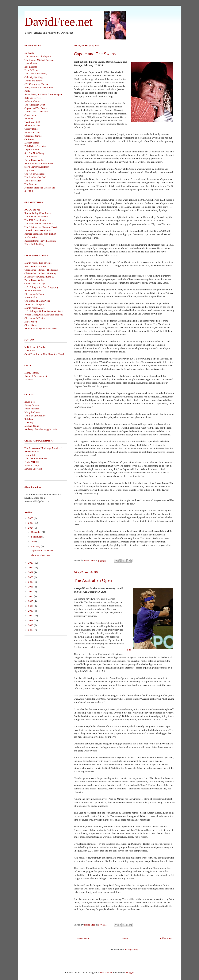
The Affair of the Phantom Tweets (41, 227)
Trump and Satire (33, 81)
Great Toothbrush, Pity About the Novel (44, 354)
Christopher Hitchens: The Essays (41, 270)
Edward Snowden (33, 469)
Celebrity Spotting (34, 77)
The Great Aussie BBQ (36, 74)
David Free (90, 560)
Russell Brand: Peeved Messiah (40, 241)
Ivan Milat (30, 455)
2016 (31, 596)
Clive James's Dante (34, 294)
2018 (31, 587)
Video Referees (32, 101)
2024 (31, 528)
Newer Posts (83, 938)
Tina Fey (29, 422)
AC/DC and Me (32, 210)
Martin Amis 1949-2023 (36, 112)
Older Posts (166, 938)
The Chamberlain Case (36, 458)
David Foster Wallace (35, 160)
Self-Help (29, 191)
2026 (31, 518)
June (34, 541)
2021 (31, 572)
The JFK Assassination (36, 220)
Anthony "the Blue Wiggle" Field (41, 429)
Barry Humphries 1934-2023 (39, 87)
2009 (31, 630)
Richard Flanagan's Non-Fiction (40, 234)
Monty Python (32, 373)
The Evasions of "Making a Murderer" (44, 448)
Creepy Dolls (31, 129)
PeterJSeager (105, 973)
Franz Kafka (31, 297)
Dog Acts (29, 53)
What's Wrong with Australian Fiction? (44, 315)
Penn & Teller (31, 70)
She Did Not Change (35, 153)
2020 (31, 577)
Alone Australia (32, 125)
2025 (31, 523)
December (37, 532)
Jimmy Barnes (32, 405)
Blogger (129, 973)
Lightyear (29, 170)
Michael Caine (32, 426)
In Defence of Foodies (36, 347)
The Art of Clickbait (34, 174)
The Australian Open (93, 580)
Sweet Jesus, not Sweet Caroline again (44, 94)
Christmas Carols (33, 136)
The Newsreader (33, 181)
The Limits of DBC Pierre (37, 301)
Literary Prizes (32, 143)
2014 (31, 606)
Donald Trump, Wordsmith (38, 230)
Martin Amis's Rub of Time (38, 263)
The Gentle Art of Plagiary (38, 56)
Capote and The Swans (95, 54)
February (36, 546)
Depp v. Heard (32, 149)
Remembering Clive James (38, 213)
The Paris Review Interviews (39, 224)
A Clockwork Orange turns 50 (39, 277)
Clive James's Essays (35, 283)
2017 (31, 592)
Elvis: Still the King (34, 244)
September (37, 537)
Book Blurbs (31, 67)
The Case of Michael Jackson (39, 60)
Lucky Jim (30, 350)
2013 (31, 611)
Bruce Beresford (33, 291)
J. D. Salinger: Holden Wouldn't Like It (44, 311)
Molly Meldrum (32, 412)
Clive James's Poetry (35, 318)
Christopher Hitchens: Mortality (40, 273)
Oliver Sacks (31, 325)
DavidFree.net (59, 22)
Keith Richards (32, 409)
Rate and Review (33, 98)
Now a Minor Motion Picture (39, 163)
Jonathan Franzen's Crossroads (40, 188)
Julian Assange (32, 465)
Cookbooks (30, 115)
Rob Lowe (30, 419)
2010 (31, 625)
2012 (31, 615)
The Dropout (31, 184)
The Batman (31, 157)
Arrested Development (36, 376)
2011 (31, 620)
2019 (31, 582)
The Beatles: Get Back (36, 177)
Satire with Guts (33, 132)
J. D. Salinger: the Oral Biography (41, 287)
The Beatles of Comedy (36, 216)
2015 (31, 601)
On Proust (29, 139)
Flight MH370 (32, 462)
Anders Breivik (32, 451)
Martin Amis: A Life (35, 308)
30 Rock (29, 380)
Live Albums (31, 63)
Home (125, 938)
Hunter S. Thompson (35, 304)
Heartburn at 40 (32, 122)
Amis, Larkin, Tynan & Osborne (41, 328)
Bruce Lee (30, 402)
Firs (151, 619)
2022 (31, 567)
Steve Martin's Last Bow (37, 167)
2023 (31, 563)
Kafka (28, 91)
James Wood (31, 322)
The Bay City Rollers (35, 416)
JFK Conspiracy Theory (36, 84)
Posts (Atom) (131, 950)
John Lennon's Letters (35, 266)
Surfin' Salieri (31, 237)
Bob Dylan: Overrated (36, 146)
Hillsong (29, 119)
